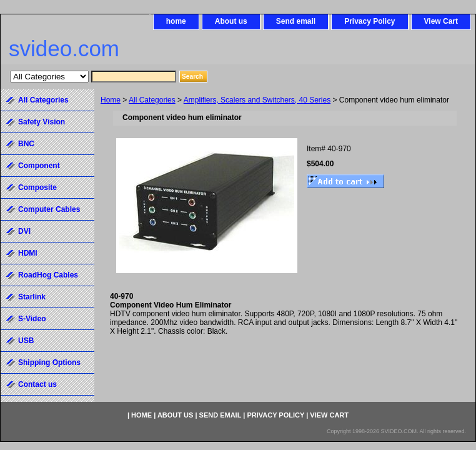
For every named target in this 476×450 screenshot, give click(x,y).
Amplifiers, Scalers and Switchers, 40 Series (257, 100)
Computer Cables (49, 209)
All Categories (152, 100)
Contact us (37, 384)
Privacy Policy (369, 21)
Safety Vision (42, 122)
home (176, 21)
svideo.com (64, 48)
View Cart (441, 21)
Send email (296, 21)
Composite (37, 187)
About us (231, 21)
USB (26, 341)
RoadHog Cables (48, 275)
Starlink (32, 297)
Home (111, 100)
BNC (26, 144)
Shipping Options (49, 362)
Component (39, 166)
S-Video (32, 319)
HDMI (28, 253)
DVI (24, 231)
